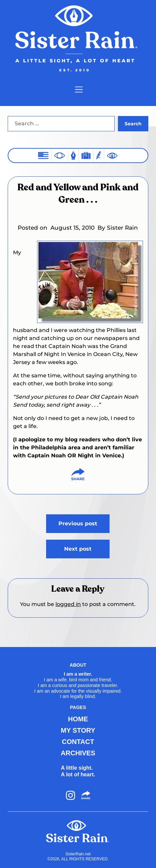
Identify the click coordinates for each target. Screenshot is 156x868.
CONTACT (78, 742)
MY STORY (78, 730)
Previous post (78, 523)
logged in (68, 604)
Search (133, 124)
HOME (78, 719)
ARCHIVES (78, 753)
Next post (78, 549)
